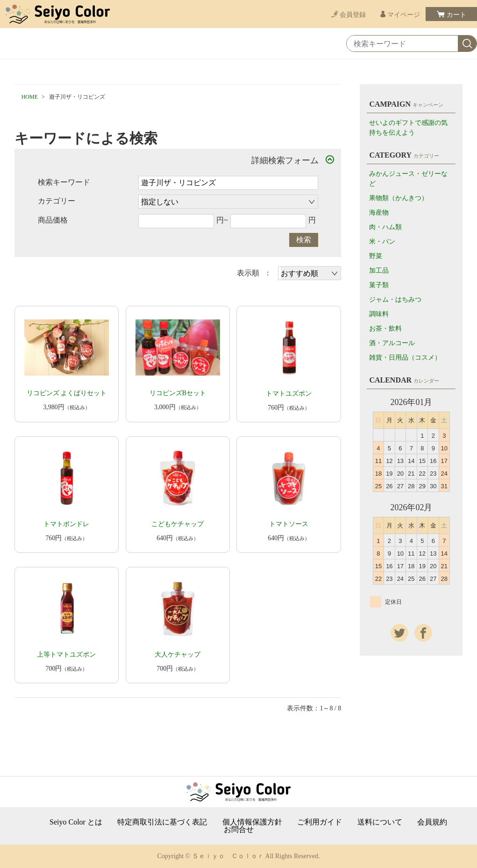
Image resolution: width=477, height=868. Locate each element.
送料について (380, 822)
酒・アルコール (392, 343)
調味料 (379, 314)
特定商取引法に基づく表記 (162, 822)
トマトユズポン (289, 394)
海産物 (379, 213)
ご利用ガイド (320, 822)
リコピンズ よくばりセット (67, 393)
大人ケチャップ (178, 655)
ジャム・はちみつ (395, 300)
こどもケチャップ (178, 524)
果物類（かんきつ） (399, 198)
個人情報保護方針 (252, 822)
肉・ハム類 (385, 227)
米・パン (382, 242)
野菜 (376, 256)
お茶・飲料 (385, 329)
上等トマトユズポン (66, 655)
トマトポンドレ (66, 524)
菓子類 (379, 285)
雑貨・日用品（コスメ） (405, 358)
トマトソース (289, 524)
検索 (304, 240)
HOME (30, 97)
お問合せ (239, 830)
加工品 (379, 271)
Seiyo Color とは (76, 822)
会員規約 (432, 822)
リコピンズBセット (178, 393)
